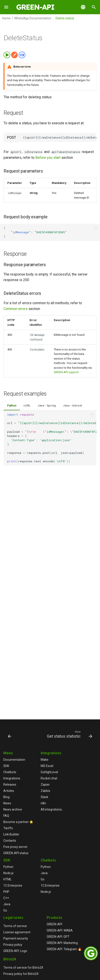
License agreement (17, 932)
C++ (6, 898)
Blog (6, 797)
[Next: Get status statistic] (69, 734)
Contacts (10, 841)
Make (45, 760)
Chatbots (10, 772)
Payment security (16, 938)
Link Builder (11, 834)
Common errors (16, 309)
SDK (6, 766)
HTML (7, 879)
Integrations (12, 778)
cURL (27, 405)
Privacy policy (13, 945)
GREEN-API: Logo (15, 951)
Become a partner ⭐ (18, 822)
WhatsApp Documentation (33, 18)
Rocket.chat (49, 778)
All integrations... (52, 809)
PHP (6, 892)
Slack (44, 797)
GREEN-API (54, 924)
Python (12, 405)
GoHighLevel (49, 772)
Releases (10, 785)
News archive (13, 809)
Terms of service (15, 926)
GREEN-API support (66, 372)
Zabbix (45, 791)
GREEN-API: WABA (60, 930)
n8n (43, 803)
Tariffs (8, 828)
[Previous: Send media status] (10, 734)
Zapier (45, 785)
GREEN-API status (16, 853)
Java (7, 904)
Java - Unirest (72, 405)
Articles (9, 791)
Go (5, 910)
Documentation (14, 760)
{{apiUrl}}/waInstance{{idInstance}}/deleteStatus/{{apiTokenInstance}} (60, 137)
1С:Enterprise (13, 885)
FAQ (6, 816)
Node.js (8, 873)
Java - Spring (47, 405)
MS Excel (47, 766)
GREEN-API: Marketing (62, 943)
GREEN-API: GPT (58, 937)
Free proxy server (15, 847)
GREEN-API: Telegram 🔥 (64, 949)
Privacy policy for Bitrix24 (21, 974)
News (7, 803)
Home (6, 18)
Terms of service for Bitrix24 (23, 968)
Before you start (48, 158)
